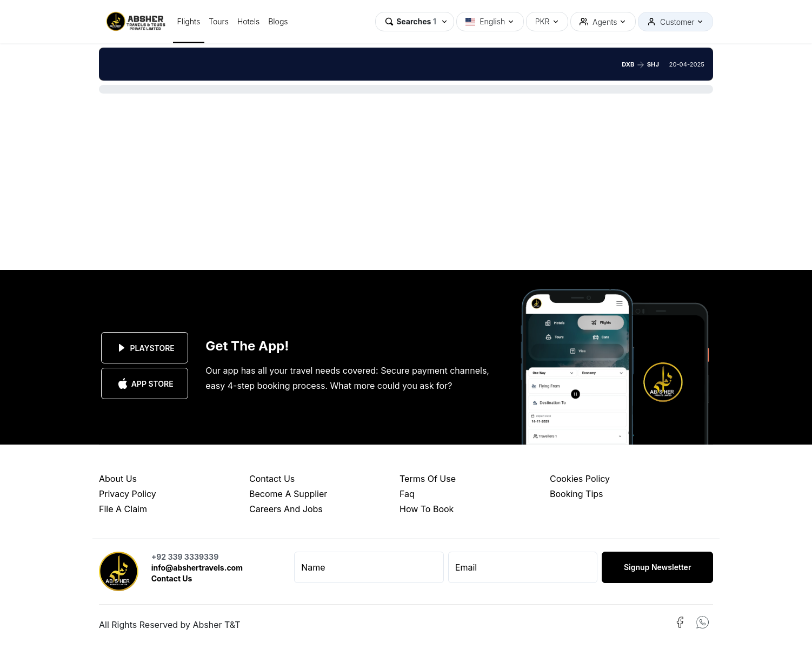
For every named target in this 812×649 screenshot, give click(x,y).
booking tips (577, 494)
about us (118, 479)
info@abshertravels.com (197, 568)
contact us (272, 479)
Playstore (145, 348)
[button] (415, 22)
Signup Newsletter (658, 567)
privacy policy (128, 494)
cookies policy (580, 479)
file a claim (123, 509)
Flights (189, 21)
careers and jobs (286, 509)
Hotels (248, 21)
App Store (145, 383)
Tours (219, 21)
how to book (427, 509)
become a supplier (288, 494)
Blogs (278, 21)
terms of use (428, 479)
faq (407, 494)
